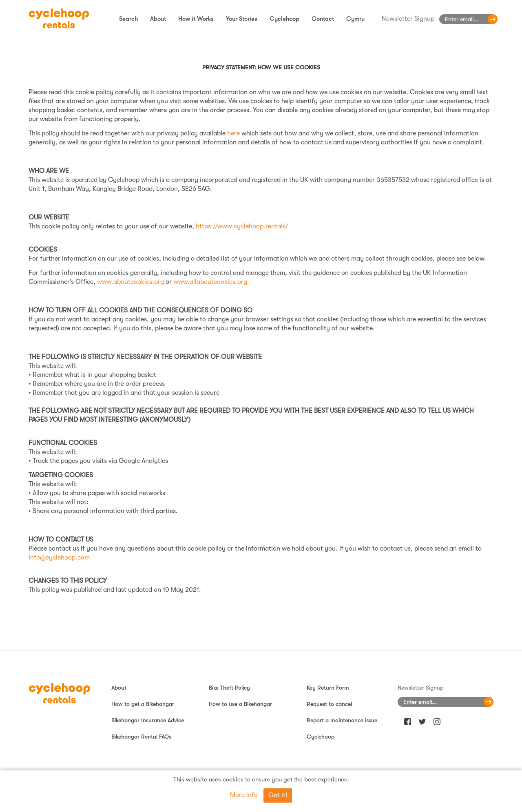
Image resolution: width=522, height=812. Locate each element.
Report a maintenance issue (342, 720)
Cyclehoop (284, 19)
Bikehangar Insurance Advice (148, 720)
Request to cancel (329, 704)
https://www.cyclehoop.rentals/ (242, 226)
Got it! (278, 795)
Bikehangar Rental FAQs (141, 737)
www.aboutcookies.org (130, 282)
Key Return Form (328, 688)
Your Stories (242, 19)
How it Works (196, 19)
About (158, 19)
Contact (323, 19)
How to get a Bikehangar (143, 704)
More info (244, 795)
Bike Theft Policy (229, 688)
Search (128, 19)
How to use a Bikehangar (240, 704)
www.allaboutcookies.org (210, 282)
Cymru (355, 19)
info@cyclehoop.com (59, 558)
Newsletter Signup (408, 19)
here (233, 133)
